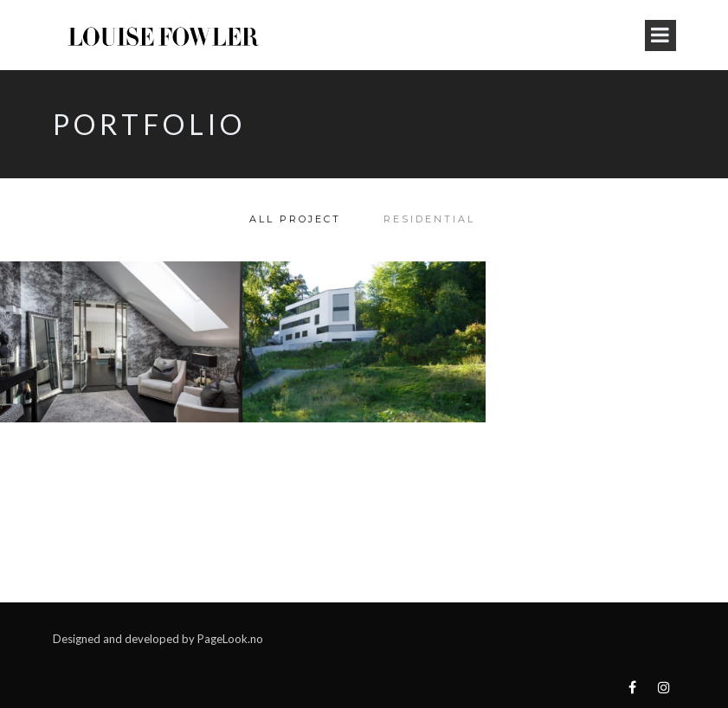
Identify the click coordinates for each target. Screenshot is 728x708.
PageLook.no (230, 639)
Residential (429, 219)
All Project (295, 219)
